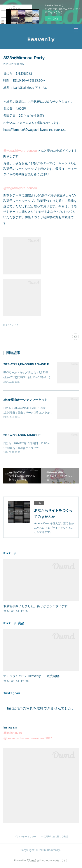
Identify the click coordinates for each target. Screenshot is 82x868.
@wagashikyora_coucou (20, 151)
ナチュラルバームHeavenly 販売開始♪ (32, 676)
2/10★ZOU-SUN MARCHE (22, 435)
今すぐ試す (53, 18)
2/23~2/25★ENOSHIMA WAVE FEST (29, 364)
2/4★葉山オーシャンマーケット (25, 400)
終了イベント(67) (12, 325)
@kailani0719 (13, 733)
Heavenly (41, 40)
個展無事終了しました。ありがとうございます (35, 606)
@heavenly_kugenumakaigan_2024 (28, 738)
